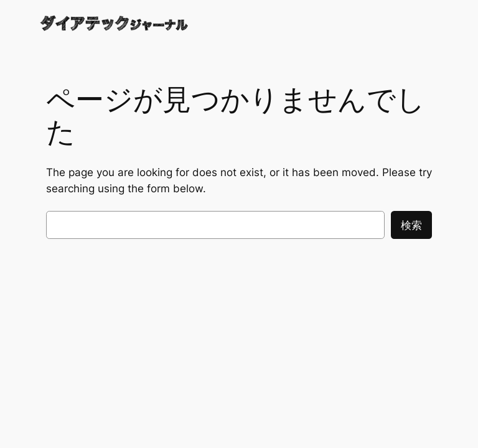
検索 (411, 225)
